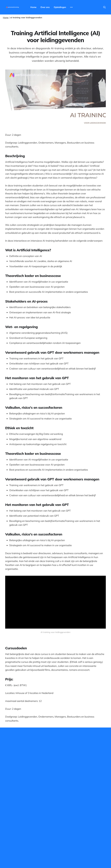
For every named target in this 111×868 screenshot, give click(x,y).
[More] (71, 7)
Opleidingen (60, 7)
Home (33, 7)
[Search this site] (104, 7)
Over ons (45, 7)
